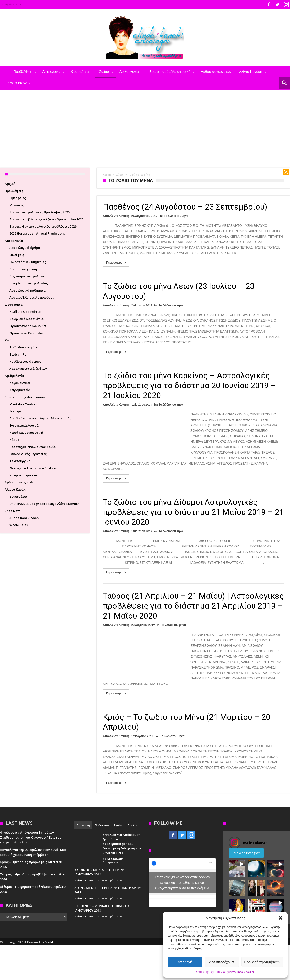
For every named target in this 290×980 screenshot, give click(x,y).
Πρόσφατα (102, 825)
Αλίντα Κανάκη (119, 216)
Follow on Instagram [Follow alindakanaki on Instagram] (246, 853)
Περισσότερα (117, 263)
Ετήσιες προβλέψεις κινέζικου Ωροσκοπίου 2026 (46, 219)
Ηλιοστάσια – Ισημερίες (28, 262)
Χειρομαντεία (20, 390)
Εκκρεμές (16, 411)
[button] (281, 918)
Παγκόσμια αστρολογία (27, 276)
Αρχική (107, 175)
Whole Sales (19, 525)
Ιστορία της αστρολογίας (29, 283)
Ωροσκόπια (14, 305)
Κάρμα (14, 440)
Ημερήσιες (18, 198)
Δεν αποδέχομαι (222, 962)
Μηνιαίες (17, 205)
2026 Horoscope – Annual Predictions (37, 233)
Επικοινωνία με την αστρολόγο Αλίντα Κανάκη (45, 504)
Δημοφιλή (83, 825)
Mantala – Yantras (23, 404)
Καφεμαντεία (20, 383)
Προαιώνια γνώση (23, 269)
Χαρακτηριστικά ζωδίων (28, 369)
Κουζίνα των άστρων (25, 361)
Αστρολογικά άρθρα (25, 248)
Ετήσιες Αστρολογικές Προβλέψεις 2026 (39, 212)
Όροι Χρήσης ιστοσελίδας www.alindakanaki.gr (225, 972)
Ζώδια (119, 175)
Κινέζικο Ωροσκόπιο (25, 312)
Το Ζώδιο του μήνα (176, 216)
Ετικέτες (133, 825)
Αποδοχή (185, 962)
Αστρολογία (14, 241)
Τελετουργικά (20, 461)
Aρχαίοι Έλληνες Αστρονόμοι (32, 297)
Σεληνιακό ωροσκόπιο (27, 319)
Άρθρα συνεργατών (20, 482)
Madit (49, 942)
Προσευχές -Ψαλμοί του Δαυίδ (33, 447)
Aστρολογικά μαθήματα (28, 290)
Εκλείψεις (17, 255)
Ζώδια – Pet (18, 354)
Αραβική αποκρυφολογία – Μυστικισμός (40, 418)
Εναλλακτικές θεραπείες (28, 454)
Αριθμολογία (14, 376)
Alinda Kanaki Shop (24, 518)
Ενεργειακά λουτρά (24, 425)
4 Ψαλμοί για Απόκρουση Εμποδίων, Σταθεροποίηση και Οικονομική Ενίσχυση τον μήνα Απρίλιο (32, 837)
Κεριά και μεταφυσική (26, 433)
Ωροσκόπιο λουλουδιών (28, 326)
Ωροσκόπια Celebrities (27, 333)
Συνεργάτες (18, 497)
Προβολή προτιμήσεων (262, 962)
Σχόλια (118, 825)
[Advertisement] (145, 125)
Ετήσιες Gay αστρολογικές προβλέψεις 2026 (43, 226)
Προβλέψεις (14, 191)
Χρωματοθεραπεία (24, 475)
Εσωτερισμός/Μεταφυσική (25, 397)
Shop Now (12, 511)
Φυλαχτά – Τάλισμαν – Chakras (33, 468)
